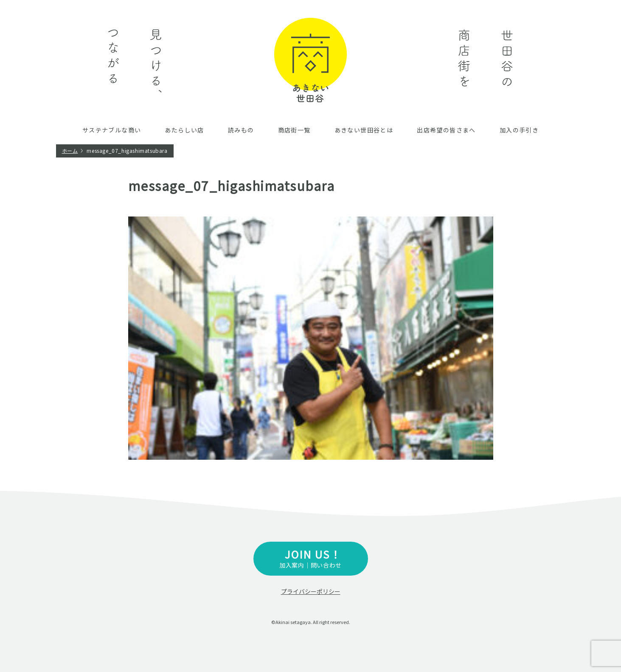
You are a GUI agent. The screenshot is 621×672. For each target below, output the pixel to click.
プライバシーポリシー (311, 591)
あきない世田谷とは (364, 130)
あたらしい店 (184, 130)
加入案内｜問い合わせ (311, 558)
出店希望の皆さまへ (446, 130)
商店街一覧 (294, 130)
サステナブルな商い (112, 130)
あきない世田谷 (310, 60)
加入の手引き (519, 130)
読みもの (241, 130)
